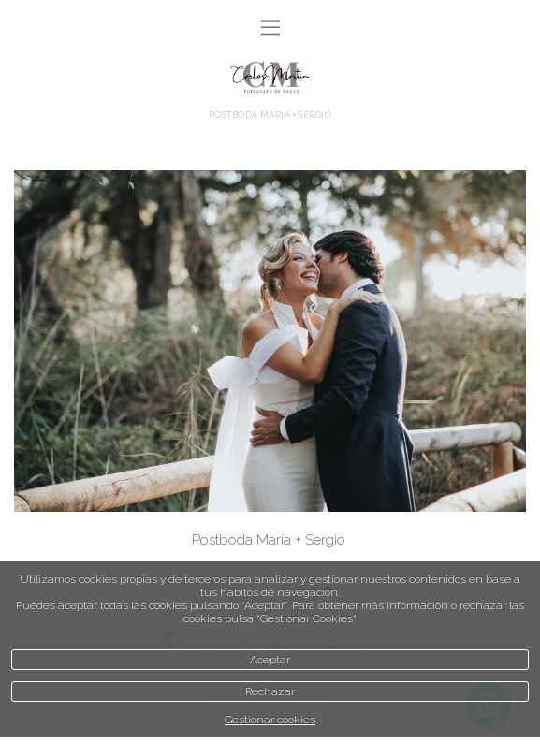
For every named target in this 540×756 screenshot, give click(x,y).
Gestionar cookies (270, 720)
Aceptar (270, 660)
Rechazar (270, 691)
